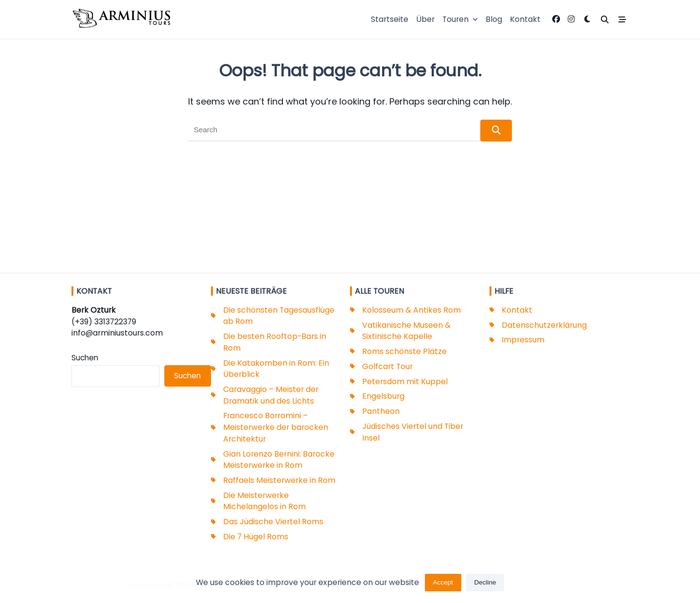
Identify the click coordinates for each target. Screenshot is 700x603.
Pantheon (381, 411)
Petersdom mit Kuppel (405, 381)
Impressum (523, 340)
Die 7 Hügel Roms (256, 537)
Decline (485, 587)
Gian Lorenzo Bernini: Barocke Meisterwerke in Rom (279, 460)
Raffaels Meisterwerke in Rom (279, 480)
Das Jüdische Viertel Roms (273, 522)
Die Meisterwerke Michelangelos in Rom (264, 501)
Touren (460, 19)
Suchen (85, 358)
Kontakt (525, 19)
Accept (443, 587)
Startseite (390, 19)
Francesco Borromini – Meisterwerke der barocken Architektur (276, 427)
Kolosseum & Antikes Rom (411, 310)
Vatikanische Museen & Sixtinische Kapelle (406, 331)
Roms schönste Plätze (404, 351)
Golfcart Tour (387, 366)
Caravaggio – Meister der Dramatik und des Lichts (271, 395)
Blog (494, 19)
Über (425, 19)
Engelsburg (383, 396)
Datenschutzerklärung (544, 325)
